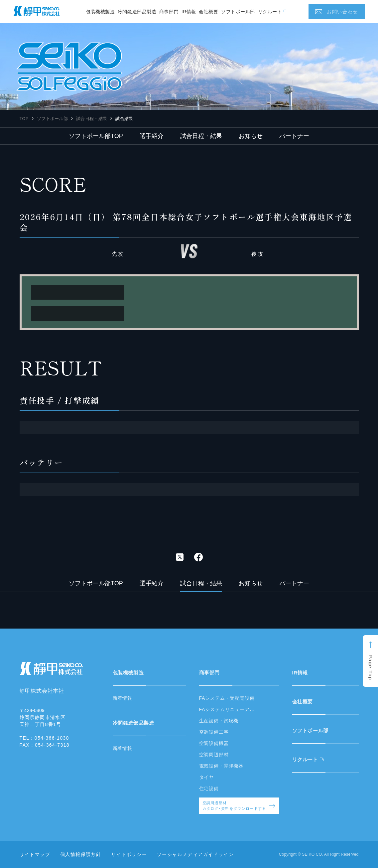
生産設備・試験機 (219, 721)
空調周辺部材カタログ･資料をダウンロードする (239, 806)
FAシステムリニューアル (227, 709)
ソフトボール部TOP (96, 136)
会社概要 (208, 12)
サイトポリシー (129, 854)
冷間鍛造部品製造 (137, 12)
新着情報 (123, 698)
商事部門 (169, 12)
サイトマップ (35, 854)
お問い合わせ (342, 12)
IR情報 (189, 12)
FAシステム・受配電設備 (227, 698)
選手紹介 (152, 136)
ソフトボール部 (238, 12)
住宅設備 (209, 789)
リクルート (270, 12)
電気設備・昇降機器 (221, 766)
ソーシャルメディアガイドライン (195, 854)
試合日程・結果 (92, 119)
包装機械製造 (100, 12)
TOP (24, 119)
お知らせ (251, 136)
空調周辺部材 (214, 755)
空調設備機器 (214, 743)
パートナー (294, 136)
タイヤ (207, 777)
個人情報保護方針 (81, 854)
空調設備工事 (214, 732)
